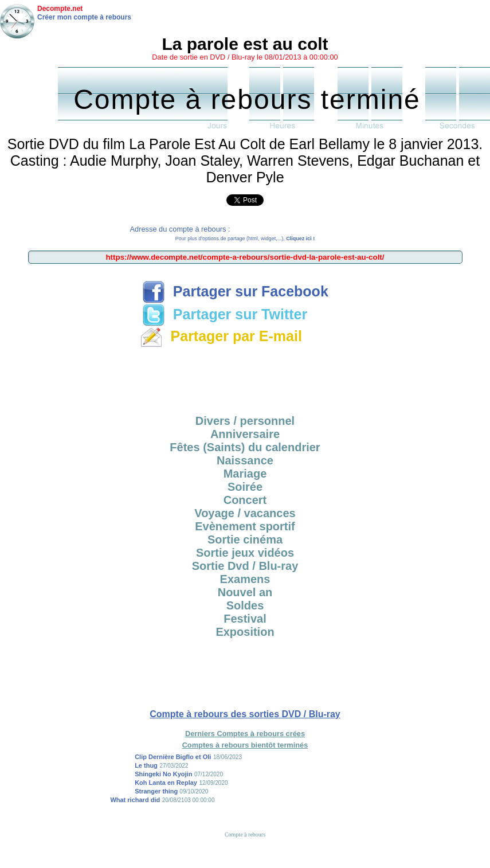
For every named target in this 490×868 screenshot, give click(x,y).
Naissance (245, 460)
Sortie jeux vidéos (245, 553)
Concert (245, 500)
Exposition (245, 632)
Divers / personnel (245, 421)
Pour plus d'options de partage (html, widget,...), (245, 238)
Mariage (245, 474)
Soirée (245, 487)
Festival (245, 619)
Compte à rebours (245, 834)
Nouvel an (245, 592)
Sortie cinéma (245, 539)
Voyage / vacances (245, 513)
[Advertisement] (245, 377)
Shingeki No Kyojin (163, 774)
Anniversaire (245, 434)
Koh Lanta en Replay (166, 783)
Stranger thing (157, 791)
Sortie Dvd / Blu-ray (245, 566)
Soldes (245, 605)
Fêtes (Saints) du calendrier (245, 447)
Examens (245, 579)
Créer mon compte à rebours (84, 17)
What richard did (135, 800)
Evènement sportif (245, 526)
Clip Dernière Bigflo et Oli (173, 757)
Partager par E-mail (221, 336)
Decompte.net (60, 9)
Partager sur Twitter (225, 314)
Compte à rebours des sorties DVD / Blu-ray (245, 714)
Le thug (146, 765)
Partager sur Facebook (235, 291)
